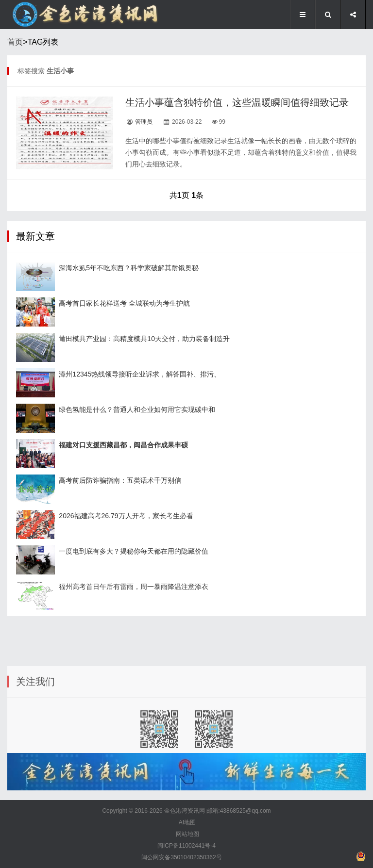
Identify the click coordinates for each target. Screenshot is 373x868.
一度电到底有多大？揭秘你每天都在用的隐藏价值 (134, 551)
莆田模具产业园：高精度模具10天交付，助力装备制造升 (144, 339)
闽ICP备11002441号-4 (186, 846)
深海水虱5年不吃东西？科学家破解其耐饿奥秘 (129, 268)
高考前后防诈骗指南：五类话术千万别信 (120, 480)
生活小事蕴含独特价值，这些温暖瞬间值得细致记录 (237, 102)
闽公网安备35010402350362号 (181, 857)
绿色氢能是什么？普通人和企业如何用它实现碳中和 (137, 409)
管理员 (144, 122)
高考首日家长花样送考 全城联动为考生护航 (124, 303)
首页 (15, 42)
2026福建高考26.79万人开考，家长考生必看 (126, 516)
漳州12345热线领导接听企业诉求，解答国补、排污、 (140, 374)
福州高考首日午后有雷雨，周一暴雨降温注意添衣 (134, 587)
